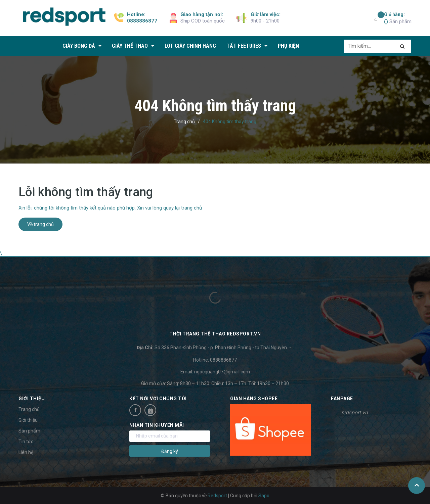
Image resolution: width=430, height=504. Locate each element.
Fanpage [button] (342, 399)
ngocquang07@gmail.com (222, 372)
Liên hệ (26, 452)
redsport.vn (355, 413)
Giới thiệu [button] (32, 399)
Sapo (264, 496)
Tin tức (26, 442)
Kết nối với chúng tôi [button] (158, 399)
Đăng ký (170, 451)
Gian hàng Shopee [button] (254, 399)
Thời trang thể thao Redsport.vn (215, 334)
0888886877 (142, 21)
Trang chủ (29, 409)
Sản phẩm (398, 18)
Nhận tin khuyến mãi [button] (157, 425)
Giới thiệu (28, 420)
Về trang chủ (40, 224)
